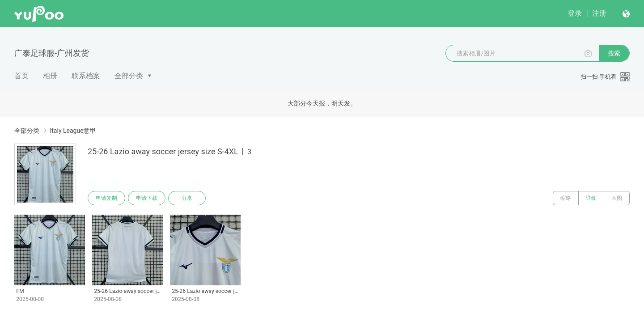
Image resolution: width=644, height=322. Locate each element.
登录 (575, 13)
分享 (187, 198)
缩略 (566, 198)
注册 (599, 13)
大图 (617, 198)
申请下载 (147, 198)
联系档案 (86, 76)
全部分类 (129, 76)
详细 (591, 198)
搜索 (614, 53)
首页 (21, 76)
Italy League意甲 (73, 131)
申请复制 (106, 198)
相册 (50, 76)
